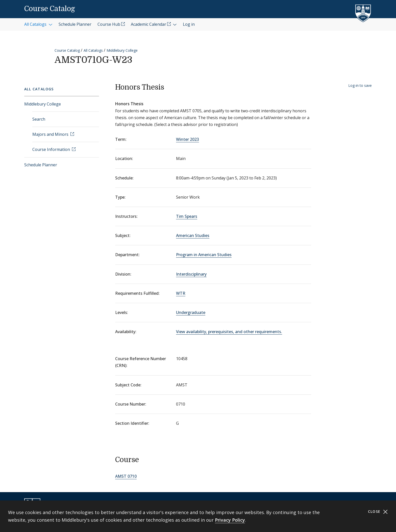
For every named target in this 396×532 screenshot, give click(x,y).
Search (39, 119)
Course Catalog (50, 9)
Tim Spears (187, 216)
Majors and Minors (51, 134)
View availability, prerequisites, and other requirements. (229, 332)
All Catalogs (93, 50)
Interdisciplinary (191, 274)
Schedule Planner (41, 165)
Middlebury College (122, 50)
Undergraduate (191, 312)
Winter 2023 (188, 139)
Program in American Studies (204, 255)
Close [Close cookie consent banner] (378, 512)
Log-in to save (360, 85)
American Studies (193, 235)
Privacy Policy (230, 520)
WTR (181, 293)
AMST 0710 (126, 476)
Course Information (52, 149)
